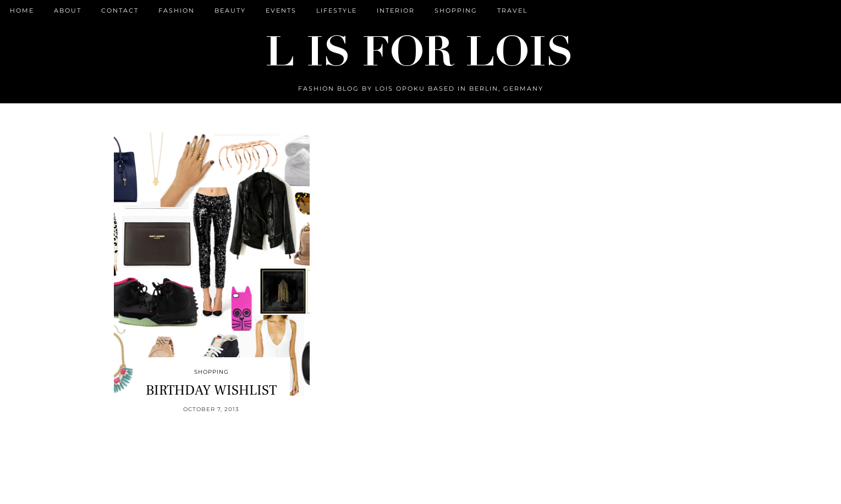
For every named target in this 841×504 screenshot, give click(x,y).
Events (281, 10)
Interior (396, 10)
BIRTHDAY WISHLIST (211, 390)
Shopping (456, 10)
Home (22, 10)
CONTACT (120, 10)
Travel (512, 10)
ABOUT (68, 10)
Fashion (177, 10)
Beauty (230, 10)
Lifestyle (337, 10)
